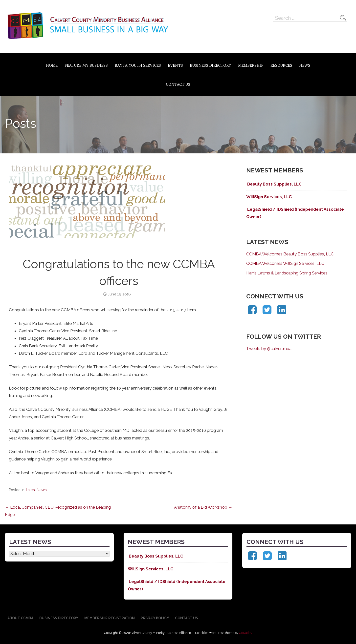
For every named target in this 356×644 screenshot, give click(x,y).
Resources (281, 65)
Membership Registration (110, 618)
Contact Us (178, 84)
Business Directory (211, 65)
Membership (251, 65)
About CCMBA (20, 618)
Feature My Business (86, 65)
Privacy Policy (155, 618)
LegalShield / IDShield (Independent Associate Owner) (295, 213)
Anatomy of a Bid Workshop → (203, 507)
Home (52, 65)
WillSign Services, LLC (269, 197)
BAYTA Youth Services (138, 65)
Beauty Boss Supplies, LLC (274, 184)
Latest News (36, 490)
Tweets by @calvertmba (269, 349)
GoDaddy (246, 633)
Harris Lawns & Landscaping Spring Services (287, 273)
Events (175, 65)
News (305, 65)
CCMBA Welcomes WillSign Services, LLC (285, 263)
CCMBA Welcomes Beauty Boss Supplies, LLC (290, 254)
